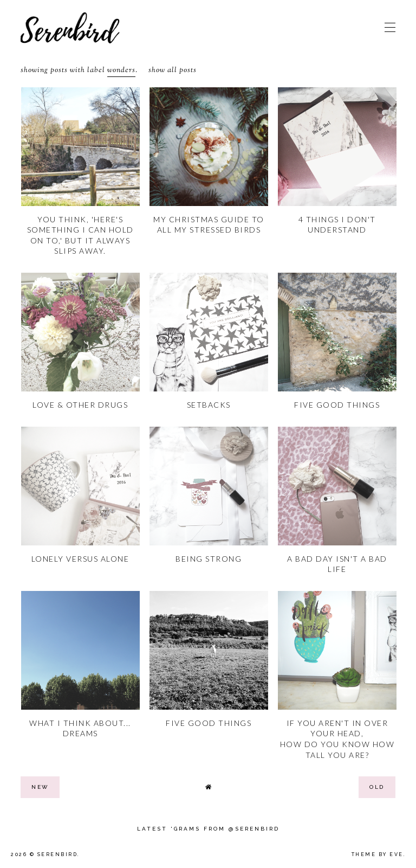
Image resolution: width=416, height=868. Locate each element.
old (377, 787)
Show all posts (173, 70)
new (40, 787)
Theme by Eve (378, 854)
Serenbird (58, 854)
